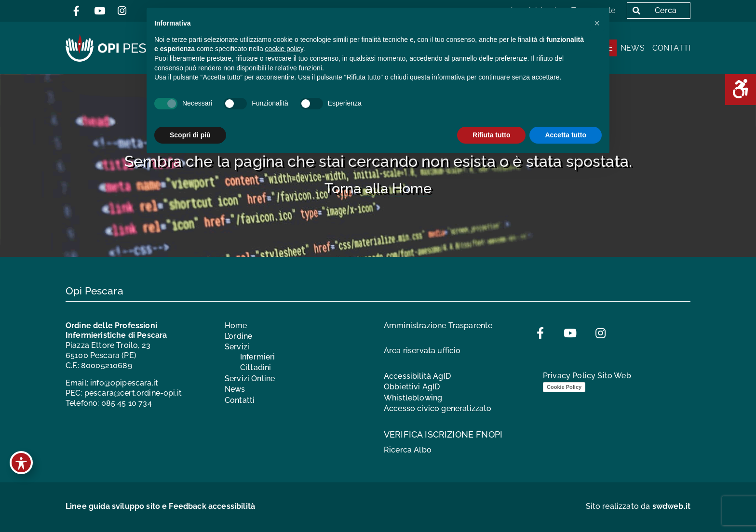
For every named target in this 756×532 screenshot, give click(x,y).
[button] (597, 23)
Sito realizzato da (638, 506)
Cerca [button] (652, 10)
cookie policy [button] (284, 49)
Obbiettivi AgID (412, 387)
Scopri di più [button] (190, 135)
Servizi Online (250, 379)
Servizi (237, 347)
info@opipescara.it (124, 383)
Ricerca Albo (408, 450)
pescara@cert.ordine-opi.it (133, 393)
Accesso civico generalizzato (438, 408)
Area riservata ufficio (422, 351)
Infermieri (258, 357)
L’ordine (238, 336)
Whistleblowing (413, 398)
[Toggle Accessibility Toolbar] (21, 463)
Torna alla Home (378, 188)
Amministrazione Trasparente (438, 326)
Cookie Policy (564, 387)
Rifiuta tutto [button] (492, 135)
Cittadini (256, 367)
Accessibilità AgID (417, 376)
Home (236, 326)
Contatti (671, 48)
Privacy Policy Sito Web (587, 376)
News (633, 48)
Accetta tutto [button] (566, 135)
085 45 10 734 (127, 403)
